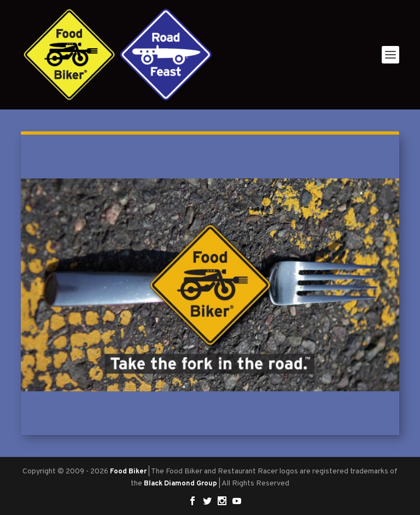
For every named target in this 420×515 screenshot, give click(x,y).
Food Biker (128, 472)
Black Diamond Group (180, 484)
